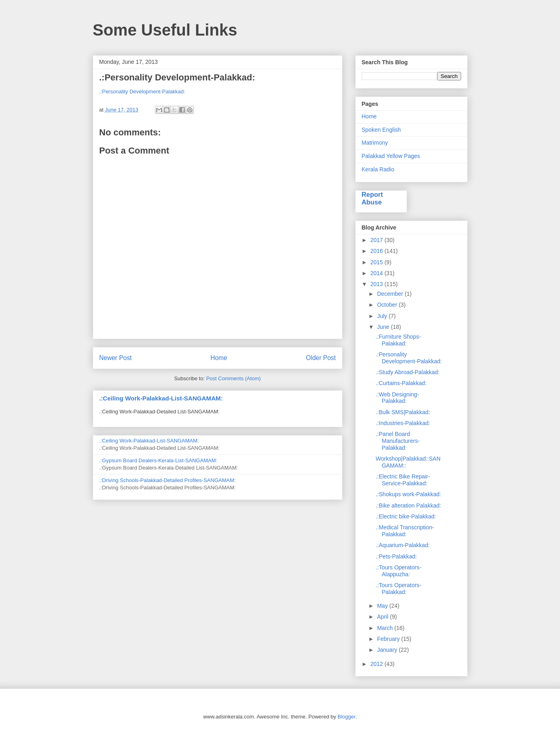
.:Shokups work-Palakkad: (408, 494)
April (384, 617)
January (388, 650)
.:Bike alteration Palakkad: (408, 506)
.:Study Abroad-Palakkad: (407, 372)
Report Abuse (372, 198)
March (386, 628)
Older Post (321, 358)
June (384, 327)
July (383, 316)
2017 (377, 240)
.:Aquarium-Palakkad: (403, 545)
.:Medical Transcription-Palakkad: (405, 531)
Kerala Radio (378, 169)
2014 (377, 273)
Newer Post (116, 358)
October (388, 305)
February (389, 639)
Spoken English (381, 130)
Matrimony (375, 143)
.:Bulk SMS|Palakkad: (403, 412)
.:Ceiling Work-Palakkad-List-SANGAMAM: (161, 398)
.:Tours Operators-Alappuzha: (398, 571)
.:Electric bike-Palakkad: (406, 516)
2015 (377, 262)
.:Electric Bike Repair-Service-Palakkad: (403, 480)
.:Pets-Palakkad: (396, 556)
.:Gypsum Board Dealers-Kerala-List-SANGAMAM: (158, 460)
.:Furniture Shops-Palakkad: (398, 340)
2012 (377, 664)
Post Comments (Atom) (234, 378)
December (391, 294)
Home (219, 358)
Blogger (346, 717)
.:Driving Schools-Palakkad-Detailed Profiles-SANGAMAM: (168, 480)
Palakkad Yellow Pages (391, 156)
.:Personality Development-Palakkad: (142, 92)
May (383, 606)
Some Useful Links (165, 30)
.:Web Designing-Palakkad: (397, 398)
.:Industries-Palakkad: (403, 423)
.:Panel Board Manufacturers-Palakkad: (397, 441)
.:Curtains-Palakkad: (401, 383)
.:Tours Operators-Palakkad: (398, 589)
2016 (377, 251)
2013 (377, 284)
